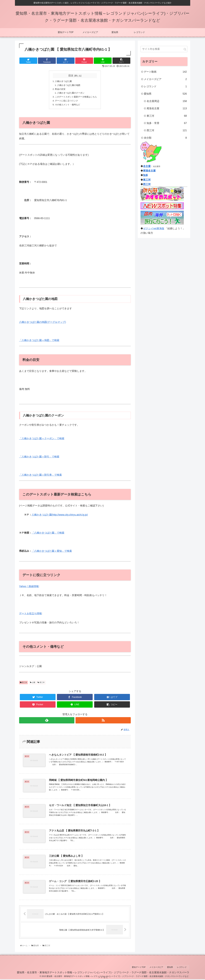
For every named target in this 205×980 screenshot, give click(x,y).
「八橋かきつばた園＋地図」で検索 (39, 342)
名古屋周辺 (167, 101)
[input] (164, 49)
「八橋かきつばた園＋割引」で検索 (39, 458)
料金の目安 (59, 90)
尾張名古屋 (167, 108)
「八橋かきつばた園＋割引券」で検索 (40, 476)
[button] (185, 49)
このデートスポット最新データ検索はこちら (76, 98)
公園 (33, 684)
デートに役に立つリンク (66, 102)
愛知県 (165, 94)
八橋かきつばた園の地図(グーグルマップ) (43, 324)
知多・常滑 (167, 123)
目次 (71, 76)
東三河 (167, 116)
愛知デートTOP (143, 968)
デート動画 (165, 72)
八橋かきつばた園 (63, 81)
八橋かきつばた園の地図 (68, 85)
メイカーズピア (165, 79)
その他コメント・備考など (67, 106)
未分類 (165, 138)
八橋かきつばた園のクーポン (70, 94)
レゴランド (165, 86)
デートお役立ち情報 (30, 615)
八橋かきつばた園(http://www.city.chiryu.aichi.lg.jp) (60, 516)
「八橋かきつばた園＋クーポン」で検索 (42, 440)
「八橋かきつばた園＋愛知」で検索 (52, 552)
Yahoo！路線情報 (29, 588)
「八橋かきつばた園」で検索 (48, 534)
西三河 (23, 684)
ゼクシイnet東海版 (154, 228)
